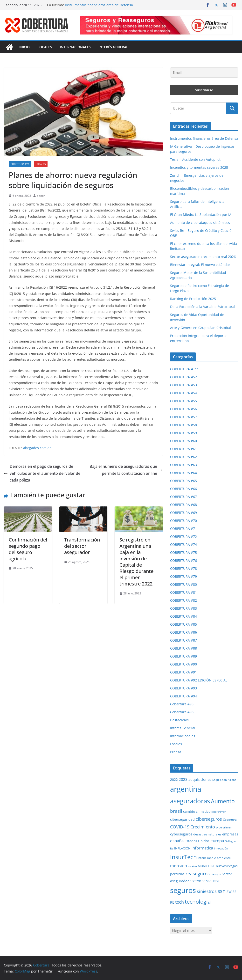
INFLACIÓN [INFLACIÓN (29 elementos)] (182, 848)
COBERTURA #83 (183, 608)
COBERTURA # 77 (184, 369)
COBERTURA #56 (183, 409)
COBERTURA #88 (183, 648)
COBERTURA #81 (183, 592)
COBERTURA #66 (183, 489)
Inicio (24, 47)
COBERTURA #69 (183, 513)
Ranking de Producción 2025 (193, 299)
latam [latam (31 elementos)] (202, 858)
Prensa (176, 752)
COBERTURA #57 (183, 417)
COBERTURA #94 (183, 696)
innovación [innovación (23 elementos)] (221, 848)
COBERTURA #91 (183, 672)
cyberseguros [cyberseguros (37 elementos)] (181, 834)
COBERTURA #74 (183, 545)
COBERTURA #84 (183, 616)
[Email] (204, 73)
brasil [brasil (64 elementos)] (176, 811)
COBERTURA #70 (183, 521)
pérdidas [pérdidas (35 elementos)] (177, 874)
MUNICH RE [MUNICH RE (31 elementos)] (206, 866)
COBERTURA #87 (183, 640)
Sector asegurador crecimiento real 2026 (203, 257)
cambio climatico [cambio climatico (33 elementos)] (197, 811)
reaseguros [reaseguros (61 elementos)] (198, 874)
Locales (45, 47)
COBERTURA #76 (183, 560)
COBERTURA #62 (183, 457)
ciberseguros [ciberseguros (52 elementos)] (209, 819)
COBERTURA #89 (183, 656)
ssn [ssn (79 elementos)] (222, 891)
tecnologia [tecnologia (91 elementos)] (198, 902)
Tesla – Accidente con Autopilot (195, 159)
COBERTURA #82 (183, 600)
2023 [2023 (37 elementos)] (183, 779)
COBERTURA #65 (183, 481)
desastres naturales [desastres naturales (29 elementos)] (207, 834)
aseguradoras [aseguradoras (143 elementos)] (190, 801)
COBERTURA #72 (183, 537)
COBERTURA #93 (183, 688)
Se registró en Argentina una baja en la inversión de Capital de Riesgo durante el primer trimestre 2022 (136, 562)
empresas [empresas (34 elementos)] (230, 834)
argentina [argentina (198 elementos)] (186, 789)
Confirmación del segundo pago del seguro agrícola (28, 549)
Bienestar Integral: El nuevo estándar (200, 265)
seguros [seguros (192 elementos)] (183, 890)
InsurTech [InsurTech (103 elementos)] (183, 857)
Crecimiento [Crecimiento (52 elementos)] (203, 827)
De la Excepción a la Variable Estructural (203, 307)
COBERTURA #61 (183, 449)
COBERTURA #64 (183, 473)
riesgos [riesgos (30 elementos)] (216, 874)
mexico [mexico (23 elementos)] (192, 866)
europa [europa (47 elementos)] (217, 841)
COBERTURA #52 (183, 377)
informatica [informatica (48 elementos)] (202, 848)
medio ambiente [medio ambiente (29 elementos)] (219, 858)
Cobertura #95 (182, 704)
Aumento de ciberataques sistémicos (200, 223)
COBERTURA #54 (183, 393)
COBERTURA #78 (183, 568)
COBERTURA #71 (20, 164)
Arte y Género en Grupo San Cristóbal (201, 328)
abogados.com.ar (37, 448)
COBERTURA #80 (183, 584)
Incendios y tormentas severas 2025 (199, 167)
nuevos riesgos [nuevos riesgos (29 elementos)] (227, 866)
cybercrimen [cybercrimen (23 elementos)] (224, 827)
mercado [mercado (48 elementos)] (179, 866)
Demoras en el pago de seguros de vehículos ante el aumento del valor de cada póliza (42, 473)
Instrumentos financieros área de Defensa (99, 5)
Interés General (113, 47)
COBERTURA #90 (183, 664)
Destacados (179, 720)
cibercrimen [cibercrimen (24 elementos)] (219, 812)
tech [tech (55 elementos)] (180, 902)
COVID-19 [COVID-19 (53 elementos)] (180, 827)
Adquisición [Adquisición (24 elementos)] (219, 780)
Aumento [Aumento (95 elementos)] (223, 801)
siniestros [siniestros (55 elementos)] (207, 891)
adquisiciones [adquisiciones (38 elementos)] (200, 779)
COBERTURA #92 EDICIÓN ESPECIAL (199, 680)
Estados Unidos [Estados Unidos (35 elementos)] (197, 841)
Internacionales (75, 47)
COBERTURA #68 (183, 505)
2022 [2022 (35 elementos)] (174, 779)
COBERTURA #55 (183, 401)
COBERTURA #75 (183, 552)
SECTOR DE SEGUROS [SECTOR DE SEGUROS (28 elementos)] (205, 881)
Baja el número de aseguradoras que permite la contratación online (126, 470)
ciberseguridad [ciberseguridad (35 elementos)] (182, 819)
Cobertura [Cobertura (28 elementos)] (230, 820)
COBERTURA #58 (183, 425)
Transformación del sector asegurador (82, 546)
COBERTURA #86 (183, 632)
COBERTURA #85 (183, 624)
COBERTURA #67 (183, 497)
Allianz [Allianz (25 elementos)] (232, 780)
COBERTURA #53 (183, 385)
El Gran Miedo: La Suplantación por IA (201, 215)
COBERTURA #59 (183, 433)
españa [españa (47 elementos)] (177, 841)
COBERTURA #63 (183, 465)
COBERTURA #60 (183, 441)
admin (41, 196)
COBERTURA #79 (183, 576)
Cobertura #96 (182, 712)
